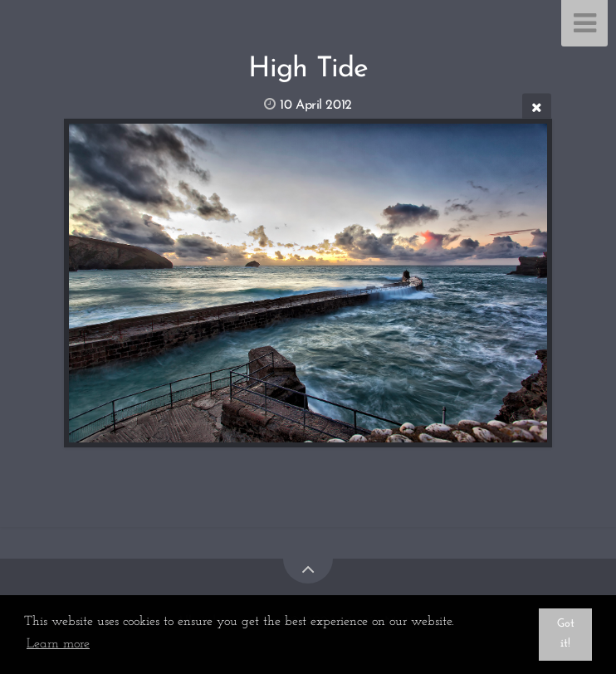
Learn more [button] (58, 644)
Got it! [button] (566, 634)
